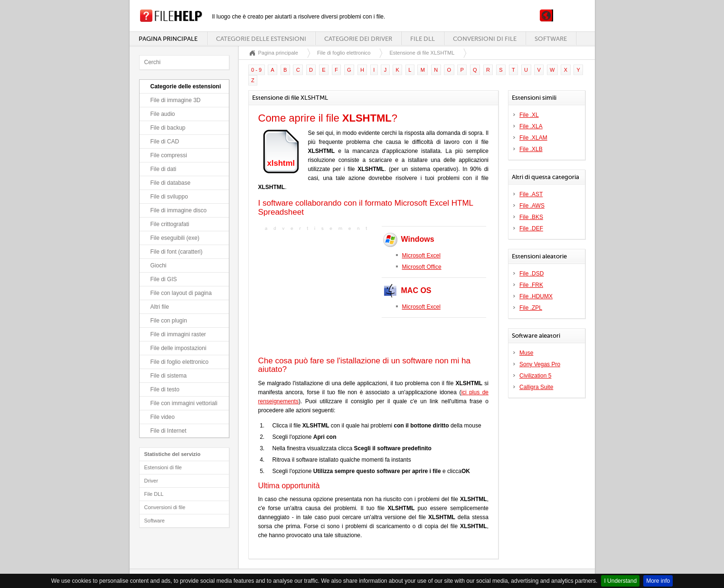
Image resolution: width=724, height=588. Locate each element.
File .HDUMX (536, 296)
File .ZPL (531, 308)
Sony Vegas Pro (540, 364)
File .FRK (531, 285)
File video (163, 417)
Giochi (159, 266)
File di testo (165, 389)
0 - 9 (256, 70)
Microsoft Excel (421, 256)
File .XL (529, 115)
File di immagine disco (179, 210)
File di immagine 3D (176, 100)
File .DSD (531, 274)
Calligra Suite (536, 387)
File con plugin (169, 321)
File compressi (169, 155)
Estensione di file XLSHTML (422, 53)
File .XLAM (533, 138)
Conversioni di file (485, 39)
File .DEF (531, 228)
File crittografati (170, 224)
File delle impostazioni (179, 348)
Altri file (160, 307)
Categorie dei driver (358, 39)
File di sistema (169, 376)
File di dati (164, 169)
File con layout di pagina (181, 293)
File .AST (531, 194)
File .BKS (531, 217)
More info (658, 581)
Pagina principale (168, 39)
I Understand (620, 581)
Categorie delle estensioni (261, 39)
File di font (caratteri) (177, 252)
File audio (163, 114)
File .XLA (531, 126)
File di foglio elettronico (180, 362)
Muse (526, 353)
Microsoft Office (422, 267)
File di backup (168, 128)
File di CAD (165, 142)
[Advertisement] (318, 293)
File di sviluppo (169, 197)
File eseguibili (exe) (175, 238)
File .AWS (532, 206)
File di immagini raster (178, 334)
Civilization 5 (535, 376)
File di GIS (164, 279)
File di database (171, 183)
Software (551, 39)
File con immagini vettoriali (184, 403)
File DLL (423, 39)
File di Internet (169, 431)
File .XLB (531, 149)
